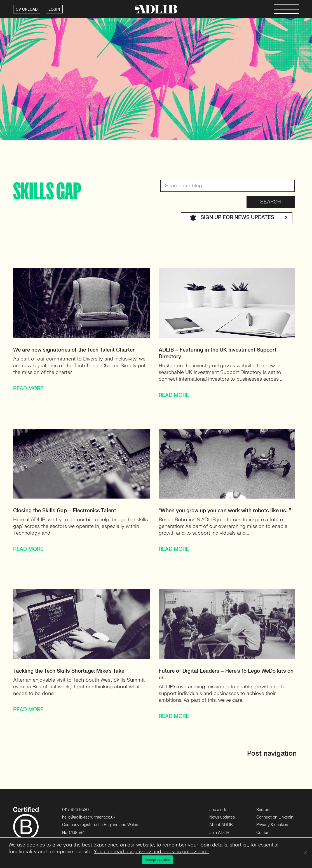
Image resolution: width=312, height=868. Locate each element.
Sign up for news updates (239, 218)
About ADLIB (221, 825)
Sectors (263, 810)
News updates (222, 817)
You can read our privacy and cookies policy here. (151, 852)
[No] (305, 853)
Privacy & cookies (272, 825)
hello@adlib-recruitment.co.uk (89, 817)
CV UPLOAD (27, 10)
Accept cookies (157, 860)
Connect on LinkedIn (275, 817)
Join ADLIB (219, 833)
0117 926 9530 (75, 810)
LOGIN (54, 10)
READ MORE (28, 389)
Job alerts (218, 810)
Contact (264, 833)
